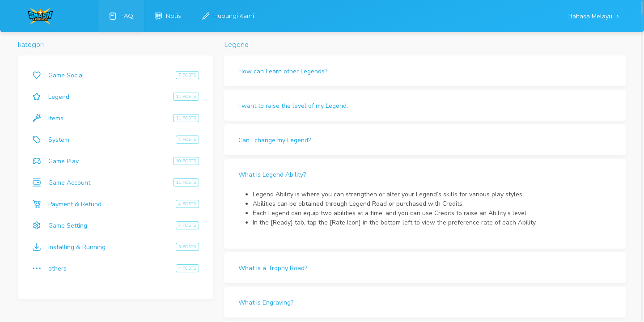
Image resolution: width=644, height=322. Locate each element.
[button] (425, 71)
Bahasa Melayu (591, 16)
